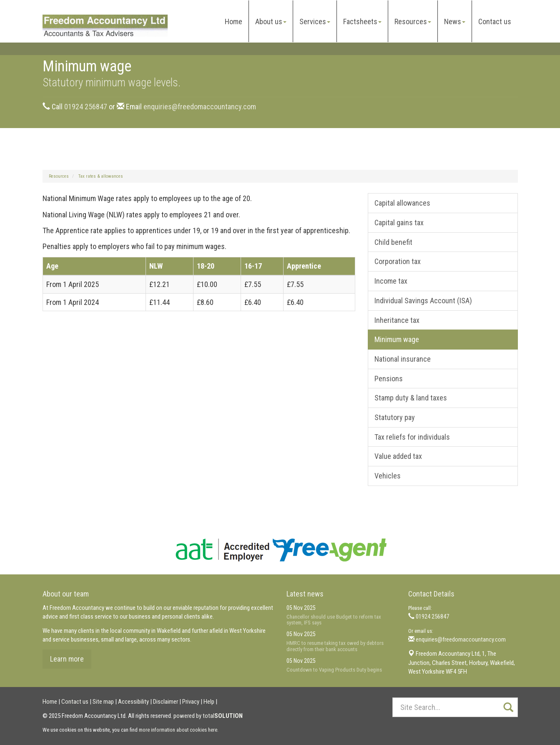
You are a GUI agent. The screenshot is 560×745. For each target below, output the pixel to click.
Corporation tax (398, 261)
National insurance (403, 359)
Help (209, 702)
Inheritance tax (397, 320)
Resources (413, 21)
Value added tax (398, 456)
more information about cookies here (178, 730)
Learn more (67, 659)
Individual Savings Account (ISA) (423, 301)
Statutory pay (395, 417)
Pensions (389, 379)
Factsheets (362, 21)
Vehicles (388, 476)
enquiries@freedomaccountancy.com (200, 107)
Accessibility (133, 702)
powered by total (208, 716)
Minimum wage (397, 339)
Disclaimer (166, 702)
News (455, 21)
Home (234, 21)
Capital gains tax (399, 223)
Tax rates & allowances (101, 176)
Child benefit (393, 242)
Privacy (191, 702)
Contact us (495, 21)
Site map (103, 702)
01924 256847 (86, 107)
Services (315, 21)
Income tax (391, 281)
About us (271, 21)
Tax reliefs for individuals (412, 437)
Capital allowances (402, 203)
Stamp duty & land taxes (411, 398)
